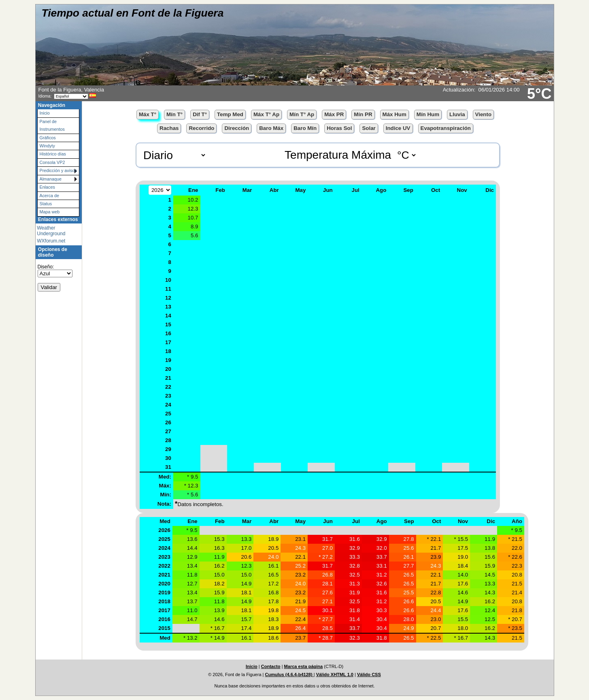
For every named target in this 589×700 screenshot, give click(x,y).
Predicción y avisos (58, 170)
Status (46, 204)
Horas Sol (339, 128)
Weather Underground (51, 231)
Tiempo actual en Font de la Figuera (133, 13)
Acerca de (50, 196)
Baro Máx (271, 128)
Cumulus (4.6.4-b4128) (289, 674)
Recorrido (201, 128)
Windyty (47, 146)
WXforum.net (51, 241)
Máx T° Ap (266, 114)
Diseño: (46, 267)
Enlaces (47, 187)
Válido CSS (369, 674)
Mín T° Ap (302, 114)
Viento (484, 114)
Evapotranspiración (446, 128)
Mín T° (174, 114)
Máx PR (334, 114)
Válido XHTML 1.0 (335, 674)
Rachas (169, 128)
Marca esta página (304, 666)
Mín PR (363, 114)
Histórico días (53, 154)
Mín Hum (428, 114)
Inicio (45, 113)
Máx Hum (394, 114)
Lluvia (457, 114)
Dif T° (200, 114)
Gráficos (48, 138)
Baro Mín (305, 128)
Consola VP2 (52, 162)
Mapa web (50, 212)
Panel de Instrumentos (52, 125)
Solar (369, 128)
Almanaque (51, 179)
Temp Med (230, 114)
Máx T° (148, 114)
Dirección (237, 128)
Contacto (271, 666)
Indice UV (398, 128)
